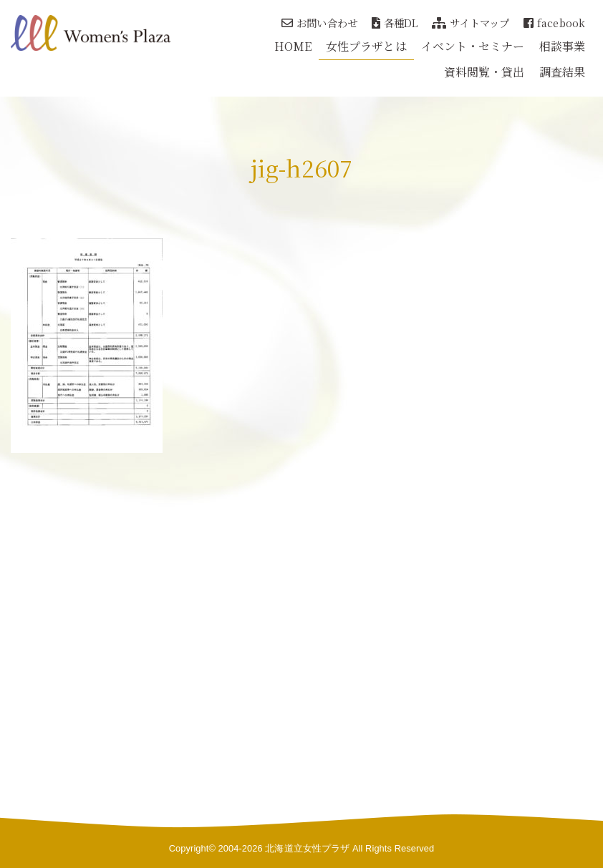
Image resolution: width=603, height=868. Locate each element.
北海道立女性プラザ (307, 848)
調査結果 (562, 72)
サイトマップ (471, 23)
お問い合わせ (319, 23)
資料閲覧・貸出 (484, 72)
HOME (293, 46)
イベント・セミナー (473, 46)
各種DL (395, 23)
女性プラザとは (366, 46)
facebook (554, 23)
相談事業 (562, 46)
